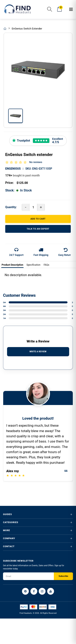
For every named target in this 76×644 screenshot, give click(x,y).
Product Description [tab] (12, 265)
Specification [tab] (33, 265)
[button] (50, 10)
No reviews (36, 162)
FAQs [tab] (46, 265)
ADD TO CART (38, 219)
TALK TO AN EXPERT (38, 229)
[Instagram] (42, 591)
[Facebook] (34, 591)
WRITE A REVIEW (38, 352)
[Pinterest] (25, 591)
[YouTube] (51, 591)
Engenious (13, 169)
